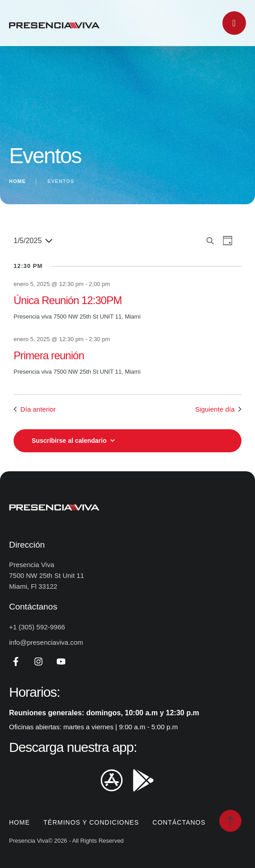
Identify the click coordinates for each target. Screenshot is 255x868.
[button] (230, 821)
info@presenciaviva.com (46, 642)
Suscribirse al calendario (69, 441)
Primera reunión (49, 355)
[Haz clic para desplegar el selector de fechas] (33, 241)
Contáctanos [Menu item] (179, 822)
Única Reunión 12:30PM (68, 300)
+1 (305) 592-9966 (37, 627)
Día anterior (35, 409)
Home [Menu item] (19, 822)
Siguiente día (218, 409)
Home (17, 181)
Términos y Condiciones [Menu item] (91, 822)
